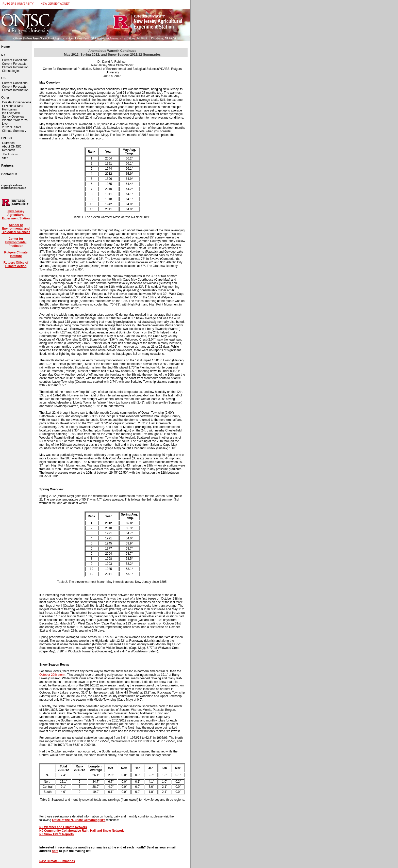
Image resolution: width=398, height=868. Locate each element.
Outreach (8, 143)
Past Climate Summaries (57, 861)
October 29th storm (52, 675)
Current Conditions (15, 60)
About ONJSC (12, 147)
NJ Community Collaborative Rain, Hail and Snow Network (82, 831)
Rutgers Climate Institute (16, 254)
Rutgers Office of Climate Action (16, 264)
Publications (11, 154)
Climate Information (15, 67)
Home (5, 47)
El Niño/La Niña (13, 106)
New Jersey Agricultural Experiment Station (16, 215)
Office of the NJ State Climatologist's (79, 820)
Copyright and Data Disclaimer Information (14, 187)
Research (9, 150)
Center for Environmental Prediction (16, 242)
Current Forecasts (14, 64)
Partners (7, 166)
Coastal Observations (17, 102)
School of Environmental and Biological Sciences (16, 229)
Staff (5, 158)
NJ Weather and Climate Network (63, 827)
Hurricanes (9, 109)
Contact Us (9, 174)
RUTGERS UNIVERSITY (18, 4)
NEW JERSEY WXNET (55, 4)
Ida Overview (11, 113)
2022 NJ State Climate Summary (14, 129)
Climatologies (11, 71)
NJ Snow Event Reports (56, 834)
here (55, 851)
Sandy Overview (13, 117)
